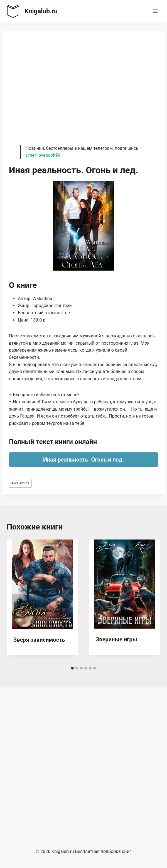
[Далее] (150, 602)
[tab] (72, 668)
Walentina (20, 483)
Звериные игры (116, 639)
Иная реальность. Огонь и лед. (83, 460)
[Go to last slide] (17, 602)
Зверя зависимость (39, 640)
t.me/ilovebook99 (43, 155)
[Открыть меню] (155, 11)
